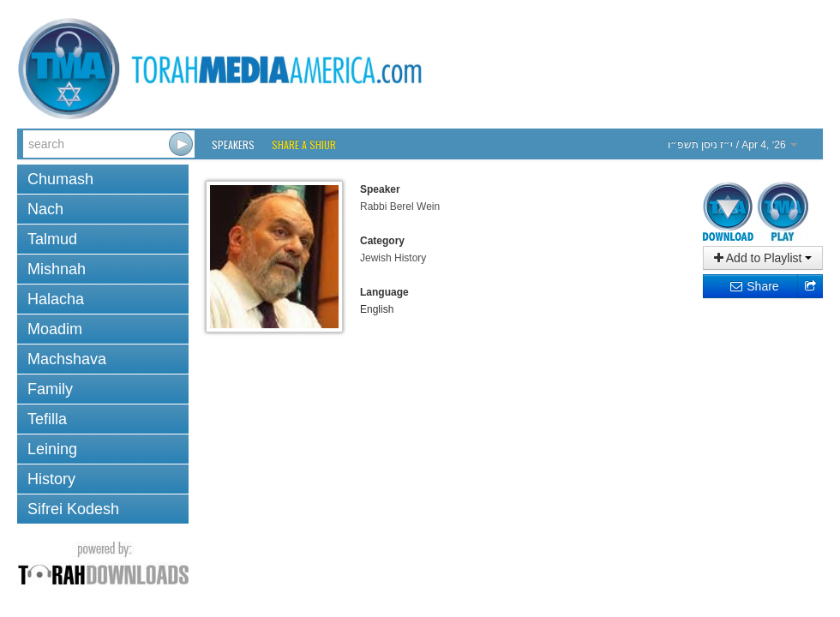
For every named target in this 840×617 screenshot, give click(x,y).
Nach (45, 209)
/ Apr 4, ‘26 (732, 145)
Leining (52, 449)
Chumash (60, 179)
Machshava (67, 359)
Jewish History (393, 258)
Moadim (55, 329)
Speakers (233, 144)
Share (754, 286)
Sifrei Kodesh (73, 509)
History (51, 479)
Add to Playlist (763, 258)
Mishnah (57, 269)
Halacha (56, 299)
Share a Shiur (304, 144)
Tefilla (47, 419)
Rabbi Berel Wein (400, 207)
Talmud (52, 239)
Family (50, 389)
